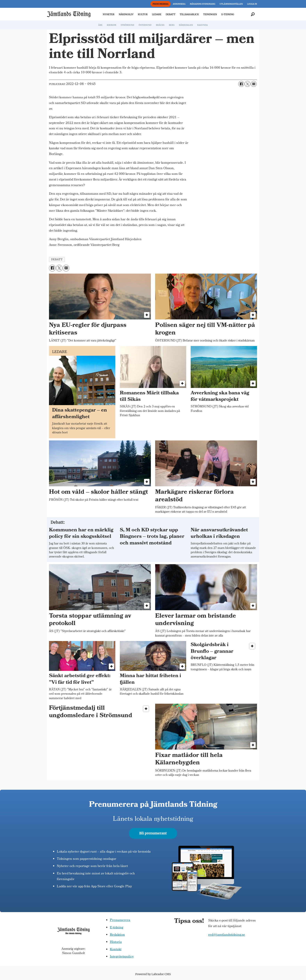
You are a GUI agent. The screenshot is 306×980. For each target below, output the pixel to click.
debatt (57, 259)
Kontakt (116, 950)
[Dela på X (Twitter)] (247, 84)
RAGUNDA (203, 25)
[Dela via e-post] (254, 84)
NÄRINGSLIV (126, 14)
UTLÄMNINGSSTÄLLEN (231, 4)
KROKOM (111, 25)
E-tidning (117, 928)
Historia (116, 942)
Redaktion (117, 935)
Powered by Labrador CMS (153, 974)
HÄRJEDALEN (186, 25)
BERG (172, 25)
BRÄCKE (160, 25)
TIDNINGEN (210, 14)
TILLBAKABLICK (189, 14)
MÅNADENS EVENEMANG (203, 4)
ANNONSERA (179, 4)
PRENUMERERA (161, 4)
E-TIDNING (228, 14)
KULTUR (143, 14)
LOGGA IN (252, 4)
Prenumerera (120, 920)
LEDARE (157, 14)
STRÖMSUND (127, 25)
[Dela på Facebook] (241, 84)
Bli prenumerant (153, 833)
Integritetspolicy (122, 957)
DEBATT (171, 14)
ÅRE (100, 25)
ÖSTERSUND (145, 25)
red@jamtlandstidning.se (227, 935)
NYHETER (109, 14)
